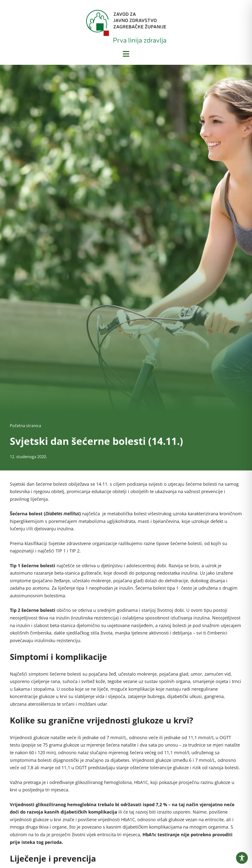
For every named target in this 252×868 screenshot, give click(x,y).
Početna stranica (25, 426)
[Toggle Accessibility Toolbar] (242, 858)
